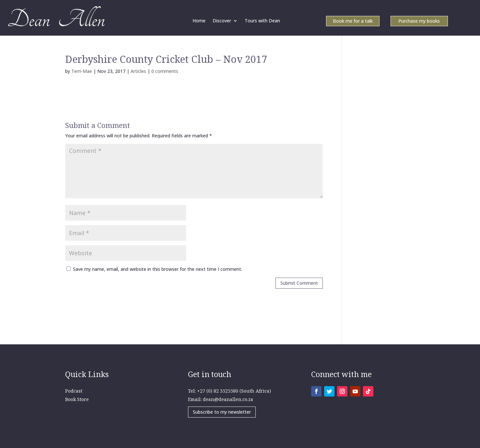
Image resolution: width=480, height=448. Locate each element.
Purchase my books (419, 21)
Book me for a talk (353, 21)
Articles (138, 71)
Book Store (77, 399)
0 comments (165, 71)
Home (199, 21)
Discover (222, 21)
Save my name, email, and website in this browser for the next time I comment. (158, 269)
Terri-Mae (82, 71)
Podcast (74, 391)
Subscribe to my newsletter (222, 412)
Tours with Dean (262, 21)
